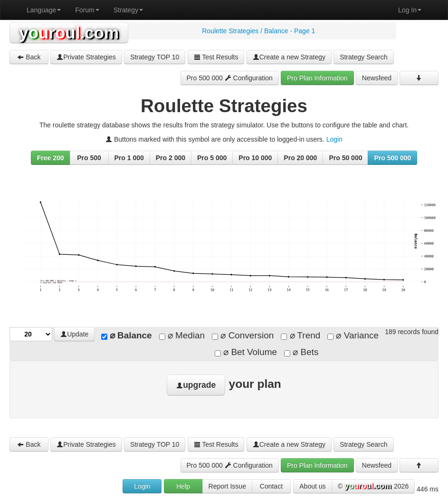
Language (44, 10)
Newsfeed (377, 78)
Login (334, 139)
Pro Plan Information (317, 78)
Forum (87, 10)
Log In (410, 10)
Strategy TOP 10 (155, 57)
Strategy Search (363, 57)
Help (183, 486)
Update (74, 334)
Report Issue (227, 486)
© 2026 (373, 487)
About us (312, 486)
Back (29, 57)
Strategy (128, 10)
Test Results (216, 57)
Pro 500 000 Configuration (230, 78)
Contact (271, 486)
